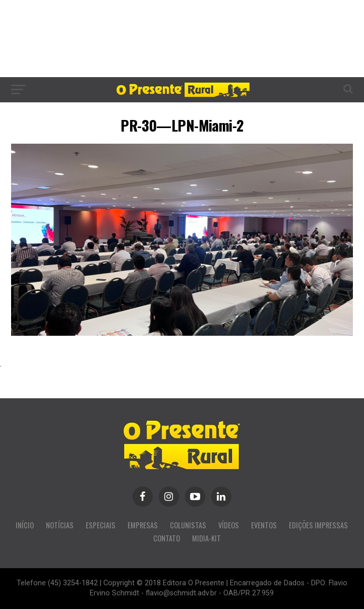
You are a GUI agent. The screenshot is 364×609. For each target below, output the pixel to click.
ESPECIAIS (101, 525)
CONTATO (167, 538)
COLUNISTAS (188, 525)
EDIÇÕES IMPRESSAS (318, 525)
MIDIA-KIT (206, 538)
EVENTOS (264, 525)
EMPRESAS (143, 525)
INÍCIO (25, 525)
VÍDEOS (229, 525)
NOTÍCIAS (60, 525)
